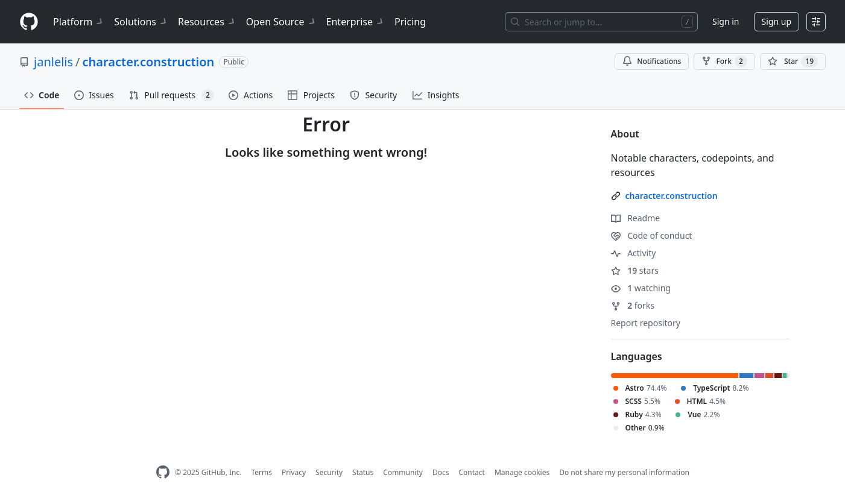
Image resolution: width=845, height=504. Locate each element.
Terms (261, 472)
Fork (724, 61)
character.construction (149, 62)
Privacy (294, 472)
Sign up (777, 21)
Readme (636, 218)
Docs (441, 472)
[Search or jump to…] (601, 22)
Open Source (281, 22)
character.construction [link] (672, 196)
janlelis (53, 62)
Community (403, 472)
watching (641, 288)
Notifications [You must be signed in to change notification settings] (652, 61)
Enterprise (356, 22)
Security (329, 472)
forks (633, 305)
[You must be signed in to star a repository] (793, 61)
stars (635, 270)
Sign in (726, 21)
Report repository (646, 323)
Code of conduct (652, 235)
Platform (79, 22)
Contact (471, 472)
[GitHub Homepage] (163, 472)
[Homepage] (29, 22)
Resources (207, 22)
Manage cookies (522, 472)
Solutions (141, 22)
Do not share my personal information (624, 472)
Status (363, 472)
